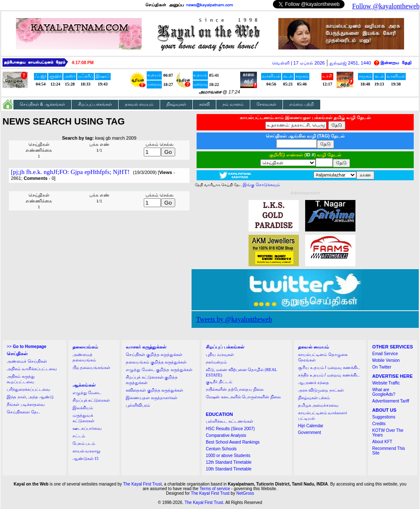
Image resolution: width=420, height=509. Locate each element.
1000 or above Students (228, 456)
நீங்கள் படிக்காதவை (26, 404)
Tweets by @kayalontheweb (234, 319)
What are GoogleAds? (384, 392)
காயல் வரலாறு (87, 451)
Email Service (385, 354)
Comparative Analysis (226, 435)
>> (26, 347)
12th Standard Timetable (229, 462)
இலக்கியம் (83, 408)
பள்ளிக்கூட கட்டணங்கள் (229, 421)
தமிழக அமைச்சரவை (319, 405)
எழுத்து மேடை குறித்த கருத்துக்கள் (159, 370)
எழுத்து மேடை (87, 393)
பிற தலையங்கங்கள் (92, 367)
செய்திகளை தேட (23, 412)
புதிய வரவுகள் (220, 354)
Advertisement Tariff (391, 401)
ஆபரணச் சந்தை (314, 383)
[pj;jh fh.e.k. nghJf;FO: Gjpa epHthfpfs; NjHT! (70, 172)
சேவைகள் (266, 104)
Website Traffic (386, 383)
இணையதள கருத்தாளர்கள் (152, 398)
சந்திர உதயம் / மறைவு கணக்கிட (329, 375)
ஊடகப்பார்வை (87, 428)
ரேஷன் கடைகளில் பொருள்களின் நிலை (243, 397)
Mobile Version (386, 360)
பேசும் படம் (84, 443)
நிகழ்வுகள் (176, 104)
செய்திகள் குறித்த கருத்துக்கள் (154, 354)
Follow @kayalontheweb (386, 6)
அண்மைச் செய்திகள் (27, 361)
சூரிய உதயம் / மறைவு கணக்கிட (329, 367)
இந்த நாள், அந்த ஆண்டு (30, 397)
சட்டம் (79, 436)
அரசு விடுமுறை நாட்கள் (321, 390)
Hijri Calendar (311, 426)
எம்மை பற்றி (302, 104)
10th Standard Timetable (229, 469)
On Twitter (382, 367)
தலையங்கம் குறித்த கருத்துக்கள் (156, 362)
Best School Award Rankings (233, 442)
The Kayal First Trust (142, 484)
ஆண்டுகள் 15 (86, 458)
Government (310, 432)
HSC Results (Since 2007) (230, 429)
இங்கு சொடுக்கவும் (261, 185)
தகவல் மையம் (139, 104)
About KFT (382, 442)
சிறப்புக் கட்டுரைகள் (91, 400)
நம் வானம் (233, 104)
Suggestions (384, 417)
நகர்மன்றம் (216, 362)
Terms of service (215, 489)
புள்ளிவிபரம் (138, 405)
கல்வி (204, 104)
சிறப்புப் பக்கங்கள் (95, 104)
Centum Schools (221, 449)
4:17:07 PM (83, 63)
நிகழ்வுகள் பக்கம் (314, 398)
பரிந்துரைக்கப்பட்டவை (29, 389)
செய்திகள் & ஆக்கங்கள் (42, 104)
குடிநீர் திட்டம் (219, 382)
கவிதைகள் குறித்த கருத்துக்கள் (154, 390)
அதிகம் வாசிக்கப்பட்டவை (32, 369)
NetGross (245, 493)
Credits (379, 424)
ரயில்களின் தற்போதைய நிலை (235, 389)
